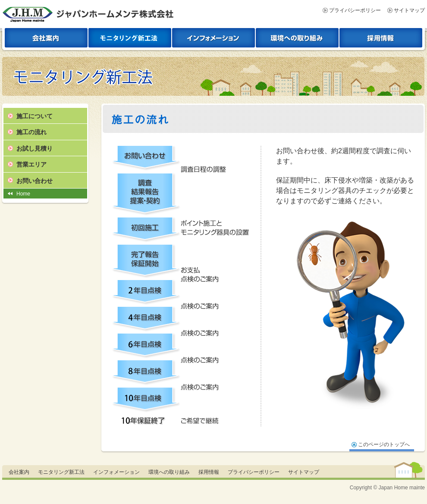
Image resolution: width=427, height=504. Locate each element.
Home (23, 194)
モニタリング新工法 (61, 472)
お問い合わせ (35, 181)
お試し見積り (35, 148)
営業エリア (31, 164)
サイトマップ (409, 10)
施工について (35, 116)
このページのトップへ (384, 444)
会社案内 (19, 472)
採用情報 (209, 472)
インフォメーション (116, 472)
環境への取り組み (169, 472)
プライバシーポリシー (355, 10)
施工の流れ (31, 132)
